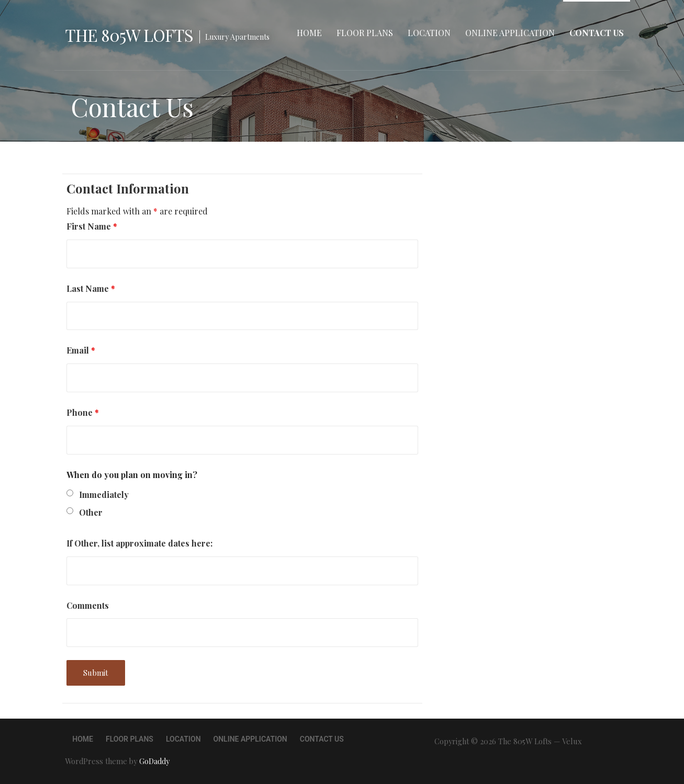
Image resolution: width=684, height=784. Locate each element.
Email (81, 350)
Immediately (104, 495)
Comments (88, 605)
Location (429, 33)
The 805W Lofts (129, 35)
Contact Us (597, 33)
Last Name (91, 288)
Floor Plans (365, 33)
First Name (92, 226)
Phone (83, 412)
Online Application (510, 33)
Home (309, 33)
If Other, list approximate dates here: (139, 543)
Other (91, 512)
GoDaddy (154, 761)
